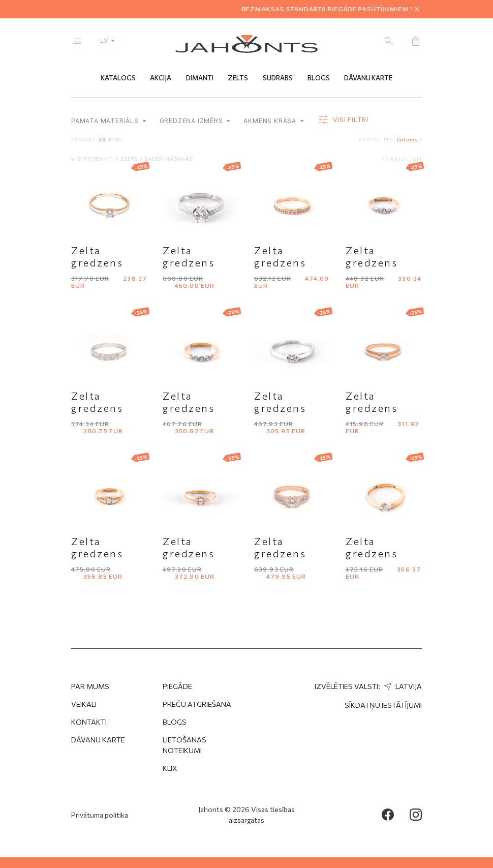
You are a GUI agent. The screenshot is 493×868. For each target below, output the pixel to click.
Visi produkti (93, 159)
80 (119, 139)
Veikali (84, 704)
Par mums (90, 686)
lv (110, 40)
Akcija (161, 78)
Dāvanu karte (98, 740)
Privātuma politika (100, 815)
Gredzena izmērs (195, 121)
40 (111, 139)
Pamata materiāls (109, 121)
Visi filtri (343, 120)
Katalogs (118, 78)
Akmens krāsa (273, 121)
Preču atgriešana (197, 704)
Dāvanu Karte (368, 78)
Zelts (238, 78)
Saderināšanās (168, 159)
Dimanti (200, 78)
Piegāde (177, 686)
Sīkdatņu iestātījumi (383, 705)
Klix (170, 768)
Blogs (319, 78)
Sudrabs (278, 78)
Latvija (402, 686)
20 (102, 139)
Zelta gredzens (97, 256)
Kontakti (89, 722)
